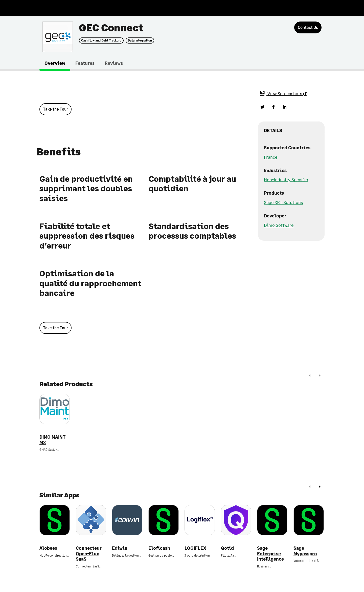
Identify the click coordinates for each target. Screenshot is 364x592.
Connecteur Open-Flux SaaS (89, 554)
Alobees (48, 548)
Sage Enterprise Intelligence (270, 554)
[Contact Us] (308, 27)
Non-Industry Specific (286, 179)
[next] (320, 376)
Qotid (227, 548)
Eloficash (159, 548)
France (271, 157)
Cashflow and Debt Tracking (101, 40)
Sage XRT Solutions (283, 202)
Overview (55, 63)
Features (85, 63)
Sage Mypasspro (305, 551)
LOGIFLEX (195, 548)
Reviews (114, 63)
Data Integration (140, 40)
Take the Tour (55, 109)
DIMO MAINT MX (52, 440)
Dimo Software (279, 225)
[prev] (310, 376)
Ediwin (120, 548)
